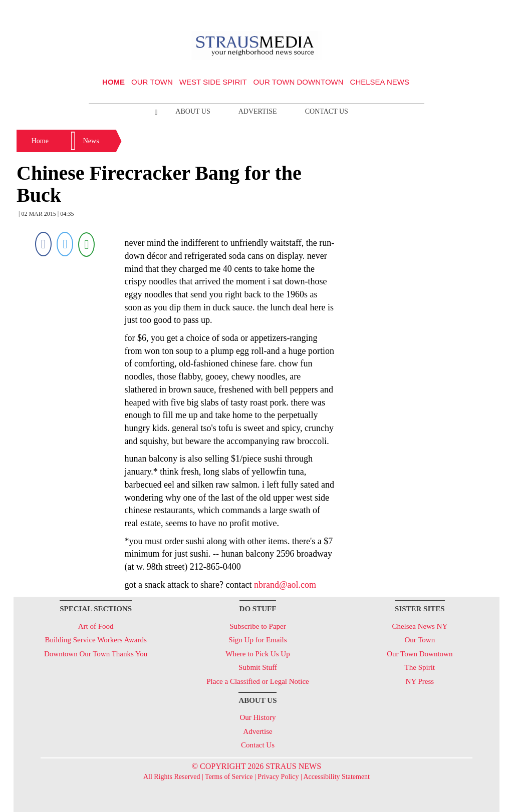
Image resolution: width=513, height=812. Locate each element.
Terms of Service (229, 777)
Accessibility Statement (336, 777)
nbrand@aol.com (285, 585)
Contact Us (327, 111)
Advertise (258, 111)
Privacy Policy (278, 777)
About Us (193, 111)
